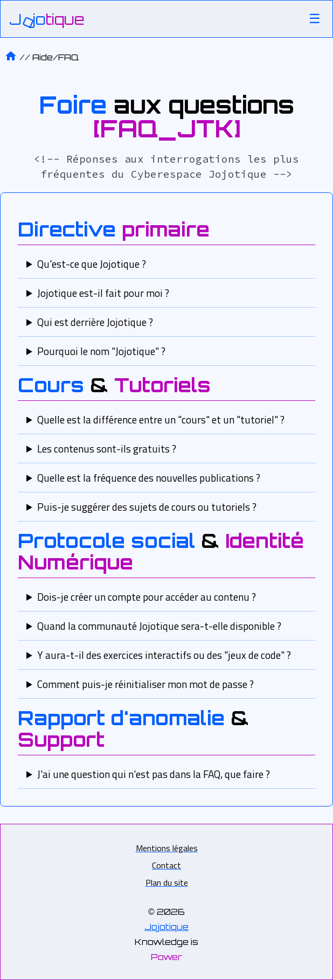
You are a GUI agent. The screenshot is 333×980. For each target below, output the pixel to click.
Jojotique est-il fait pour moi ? (103, 293)
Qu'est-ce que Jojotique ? (92, 264)
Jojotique (166, 927)
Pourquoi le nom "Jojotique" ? (101, 351)
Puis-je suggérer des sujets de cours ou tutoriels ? (147, 507)
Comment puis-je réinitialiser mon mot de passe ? (145, 684)
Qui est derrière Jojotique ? (95, 322)
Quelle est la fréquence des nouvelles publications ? (149, 478)
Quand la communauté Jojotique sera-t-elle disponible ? (159, 626)
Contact (166, 865)
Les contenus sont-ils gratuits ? (107, 449)
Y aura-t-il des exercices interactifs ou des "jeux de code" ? (164, 655)
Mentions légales (167, 848)
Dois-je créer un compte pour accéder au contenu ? (147, 597)
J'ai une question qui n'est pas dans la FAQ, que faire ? (154, 774)
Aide (56, 57)
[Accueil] (47, 19)
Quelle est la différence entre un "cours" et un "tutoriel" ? (161, 419)
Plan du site (167, 882)
